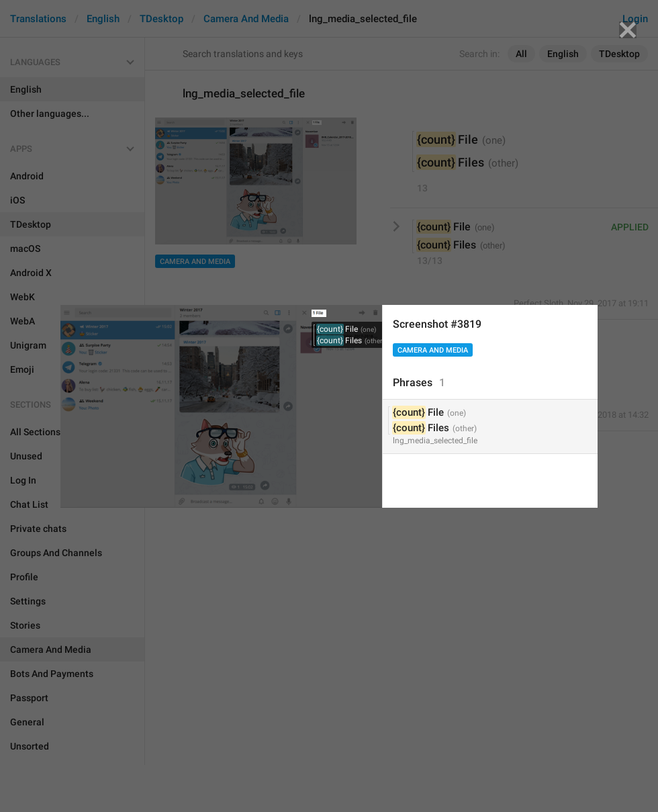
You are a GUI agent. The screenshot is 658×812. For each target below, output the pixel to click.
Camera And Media (433, 350)
